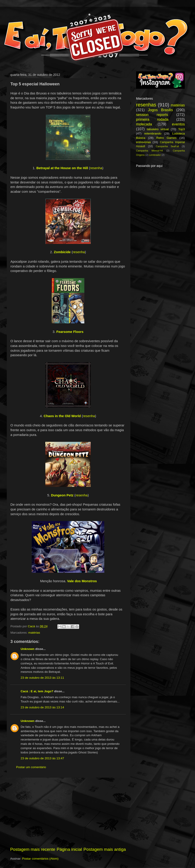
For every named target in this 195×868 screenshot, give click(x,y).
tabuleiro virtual (158, 129)
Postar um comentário (31, 767)
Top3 (182, 129)
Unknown (28, 649)
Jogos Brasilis (160, 110)
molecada (144, 124)
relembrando (153, 133)
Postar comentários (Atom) (40, 859)
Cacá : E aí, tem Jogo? (37, 691)
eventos (178, 124)
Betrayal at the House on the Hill (62, 168)
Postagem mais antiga (105, 849)
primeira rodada (152, 119)
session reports (152, 115)
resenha (96, 168)
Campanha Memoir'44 (149, 151)
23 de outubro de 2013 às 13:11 (42, 678)
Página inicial (69, 849)
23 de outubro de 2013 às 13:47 (42, 758)
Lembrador (155, 155)
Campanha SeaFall (167, 146)
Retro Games (166, 138)
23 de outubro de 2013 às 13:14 (42, 707)
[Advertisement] (68, 812)
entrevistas (143, 142)
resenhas (146, 105)
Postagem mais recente (33, 849)
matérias (34, 633)
